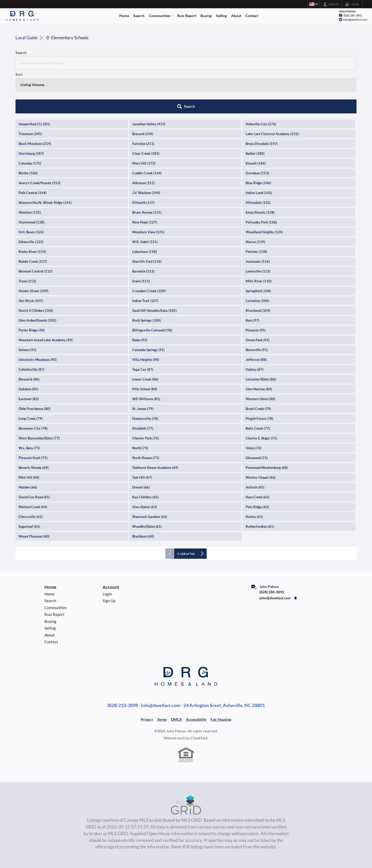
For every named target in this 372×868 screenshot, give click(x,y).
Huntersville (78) (145, 375)
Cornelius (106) (257, 257)
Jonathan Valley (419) (149, 81)
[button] (342, 63)
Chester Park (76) (146, 395)
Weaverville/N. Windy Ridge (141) (45, 159)
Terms (162, 676)
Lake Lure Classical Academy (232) (272, 90)
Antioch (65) (255, 444)
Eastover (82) (29, 355)
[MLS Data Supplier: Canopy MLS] (186, 762)
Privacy (147, 676)
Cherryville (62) (31, 473)
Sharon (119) (255, 198)
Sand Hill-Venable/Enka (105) (154, 267)
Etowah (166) (256, 120)
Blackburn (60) (143, 493)
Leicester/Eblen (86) (261, 336)
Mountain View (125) (148, 189)
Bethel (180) (255, 110)
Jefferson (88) (256, 316)
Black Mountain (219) (35, 100)
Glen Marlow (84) (259, 346)
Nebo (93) (140, 297)
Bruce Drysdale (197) (262, 100)
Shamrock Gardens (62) (150, 473)
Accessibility (196, 676)
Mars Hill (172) (144, 120)
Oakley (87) (255, 326)
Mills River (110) (259, 238)
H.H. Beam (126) (31, 189)
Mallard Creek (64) (33, 463)
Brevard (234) (143, 90)
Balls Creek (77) (258, 385)
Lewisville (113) (258, 228)
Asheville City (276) (261, 81)
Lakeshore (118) (145, 208)
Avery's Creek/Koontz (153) (40, 139)
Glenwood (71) (257, 414)
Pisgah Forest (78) (259, 375)
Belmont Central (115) (36, 228)
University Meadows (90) (38, 316)
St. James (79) (143, 365)
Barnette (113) (143, 228)
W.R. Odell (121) (145, 198)
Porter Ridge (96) (32, 287)
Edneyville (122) (31, 198)
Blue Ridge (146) (258, 139)
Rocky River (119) (32, 208)
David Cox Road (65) (34, 454)
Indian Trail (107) (145, 257)
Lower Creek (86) (145, 336)
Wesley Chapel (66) (261, 434)
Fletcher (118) (256, 208)
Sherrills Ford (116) (147, 218)
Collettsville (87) (32, 326)
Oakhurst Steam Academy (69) (155, 424)
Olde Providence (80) (34, 365)
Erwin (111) (141, 238)
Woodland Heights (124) (264, 189)
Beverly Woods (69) (34, 424)
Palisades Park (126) (261, 179)
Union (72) (254, 405)
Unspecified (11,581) (34, 81)
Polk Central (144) (33, 149)
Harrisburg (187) (31, 110)
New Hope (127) (145, 179)
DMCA (176, 676)
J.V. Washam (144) (146, 149)
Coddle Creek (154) (147, 130)
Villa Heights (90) (146, 316)
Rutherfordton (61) (260, 483)
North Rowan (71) (146, 414)
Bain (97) (253, 277)
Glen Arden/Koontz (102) (37, 277)
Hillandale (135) (258, 159)
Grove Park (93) (258, 297)
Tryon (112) (27, 238)
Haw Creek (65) (258, 454)
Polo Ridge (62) (257, 463)
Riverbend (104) (258, 267)
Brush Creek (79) (258, 365)
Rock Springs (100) (146, 277)
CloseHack (199, 695)
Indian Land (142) (259, 149)
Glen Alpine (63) (145, 463)
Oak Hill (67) (142, 434)
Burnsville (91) (257, 306)
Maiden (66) (28, 444)
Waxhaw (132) (30, 169)
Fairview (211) (143, 100)
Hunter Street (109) (33, 247)
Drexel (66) (141, 444)
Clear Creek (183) (146, 110)
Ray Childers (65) (145, 454)
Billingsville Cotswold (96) (152, 287)
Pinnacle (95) (256, 287)
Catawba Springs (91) (148, 306)
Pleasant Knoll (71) (33, 414)
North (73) (140, 405)
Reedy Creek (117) (33, 218)
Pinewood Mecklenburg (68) (267, 424)
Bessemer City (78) (33, 385)
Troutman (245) (30, 90)
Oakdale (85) (28, 346)
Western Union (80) (261, 355)
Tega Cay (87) (143, 326)
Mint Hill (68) (29, 434)
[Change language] (312, 4)
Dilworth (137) (144, 159)
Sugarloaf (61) (29, 483)
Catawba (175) (30, 120)
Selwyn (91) (28, 306)
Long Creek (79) (31, 375)
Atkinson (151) (144, 139)
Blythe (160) (28, 130)
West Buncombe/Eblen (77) (39, 395)
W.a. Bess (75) (29, 405)
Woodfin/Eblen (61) (147, 483)
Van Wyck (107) (31, 257)
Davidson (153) (257, 130)
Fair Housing (221, 676)
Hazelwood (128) (32, 179)
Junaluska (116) (258, 218)
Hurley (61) (254, 473)
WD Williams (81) (146, 355)
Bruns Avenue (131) (147, 169)
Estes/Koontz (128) (260, 169)
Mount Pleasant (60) (34, 493)
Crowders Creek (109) (149, 247)
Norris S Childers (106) (36, 267)
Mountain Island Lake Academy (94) (46, 297)
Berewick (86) (29, 336)
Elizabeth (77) (143, 385)
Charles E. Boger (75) (261, 395)
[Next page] (202, 510)
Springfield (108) (258, 247)
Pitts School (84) (145, 346)
